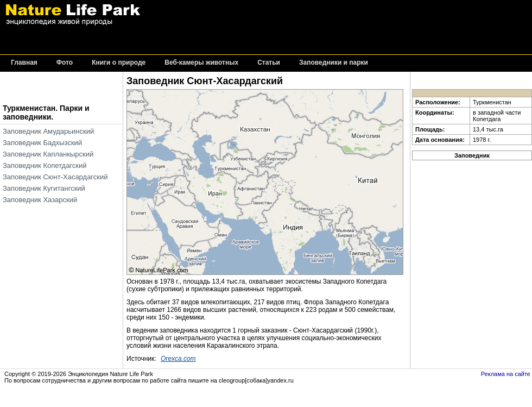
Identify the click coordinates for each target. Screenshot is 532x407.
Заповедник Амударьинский (48, 131)
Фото (65, 63)
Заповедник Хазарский (40, 200)
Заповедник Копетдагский (45, 165)
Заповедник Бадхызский (42, 143)
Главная (24, 63)
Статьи (269, 63)
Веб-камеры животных (201, 63)
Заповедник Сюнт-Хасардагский (55, 177)
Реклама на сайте (506, 374)
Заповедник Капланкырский (48, 154)
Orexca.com (178, 359)
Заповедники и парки (334, 63)
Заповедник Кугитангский (44, 188)
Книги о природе (119, 63)
